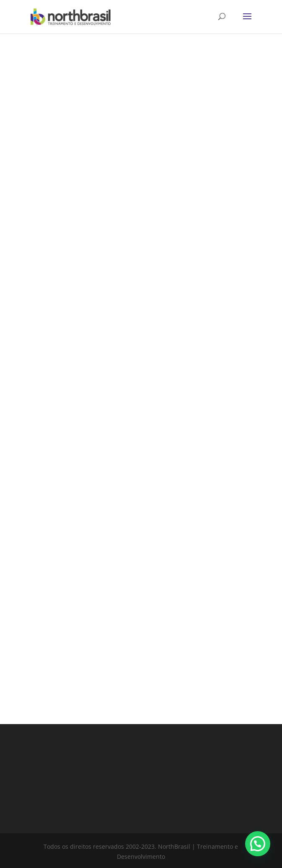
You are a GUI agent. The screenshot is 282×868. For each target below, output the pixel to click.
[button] (258, 844)
